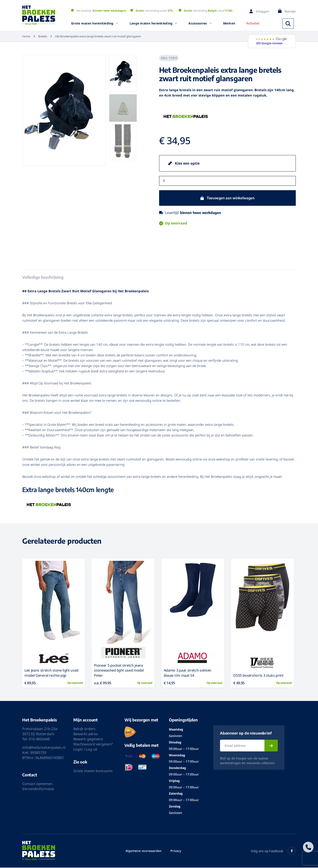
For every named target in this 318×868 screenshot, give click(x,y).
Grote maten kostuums (93, 771)
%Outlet (253, 23)
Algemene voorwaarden (144, 851)
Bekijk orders (84, 729)
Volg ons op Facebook (273, 851)
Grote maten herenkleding (95, 23)
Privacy (176, 851)
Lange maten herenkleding (154, 23)
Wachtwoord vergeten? (93, 745)
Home (26, 36)
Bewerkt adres (86, 735)
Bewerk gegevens (88, 740)
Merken (229, 23)
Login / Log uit (85, 750)
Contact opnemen (37, 784)
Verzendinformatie (38, 789)
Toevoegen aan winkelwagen (231, 198)
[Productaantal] (228, 181)
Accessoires (200, 23)
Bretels (40, 36)
